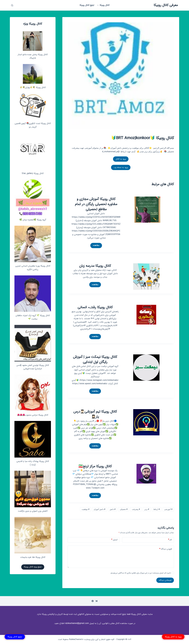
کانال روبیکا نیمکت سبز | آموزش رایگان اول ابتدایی (95, 360)
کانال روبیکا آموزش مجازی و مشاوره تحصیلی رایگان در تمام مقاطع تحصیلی (96, 204)
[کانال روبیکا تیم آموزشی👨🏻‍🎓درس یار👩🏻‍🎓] (146, 422)
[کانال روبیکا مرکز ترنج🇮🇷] (146, 473)
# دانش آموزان (99, 509)
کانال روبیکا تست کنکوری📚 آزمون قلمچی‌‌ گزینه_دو (33, 125)
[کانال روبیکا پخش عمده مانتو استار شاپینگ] (33, 41)
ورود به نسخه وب (121, 167)
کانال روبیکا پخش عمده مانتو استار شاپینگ (33, 56)
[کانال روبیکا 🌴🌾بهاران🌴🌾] (33, 74)
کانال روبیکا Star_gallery (33, 173)
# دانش (113, 509)
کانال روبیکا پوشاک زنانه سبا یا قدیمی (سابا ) (33, 463)
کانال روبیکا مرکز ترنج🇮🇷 (95, 466)
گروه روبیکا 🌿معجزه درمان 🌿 (33, 220)
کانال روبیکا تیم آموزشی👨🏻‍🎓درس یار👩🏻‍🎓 (95, 414)
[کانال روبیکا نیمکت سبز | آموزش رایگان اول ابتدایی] (146, 367)
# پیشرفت (136, 509)
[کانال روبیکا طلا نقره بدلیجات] (33, 535)
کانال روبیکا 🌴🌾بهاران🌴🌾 (33, 87)
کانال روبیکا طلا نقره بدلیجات (33, 557)
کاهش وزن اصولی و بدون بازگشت (33, 511)
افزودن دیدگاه (166, 549)
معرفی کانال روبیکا (166, 5)
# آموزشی (168, 509)
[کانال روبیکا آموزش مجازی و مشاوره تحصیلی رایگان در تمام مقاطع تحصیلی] (147, 209)
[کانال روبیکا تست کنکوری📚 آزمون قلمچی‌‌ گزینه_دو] (33, 107)
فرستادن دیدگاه (165, 580)
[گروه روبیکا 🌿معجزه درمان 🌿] (33, 198)
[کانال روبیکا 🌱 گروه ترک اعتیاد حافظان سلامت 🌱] (33, 294)
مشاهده (95, 246)
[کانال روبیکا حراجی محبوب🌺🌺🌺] (33, 393)
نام (170, 540)
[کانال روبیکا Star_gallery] (33, 151)
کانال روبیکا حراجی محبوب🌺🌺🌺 (33, 415)
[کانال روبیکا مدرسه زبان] (146, 276)
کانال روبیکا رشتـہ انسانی (95, 307)
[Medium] (97, 601)
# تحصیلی (124, 509)
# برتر (147, 509)
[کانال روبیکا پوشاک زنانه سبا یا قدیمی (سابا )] (33, 439)
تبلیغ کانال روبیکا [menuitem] (87, 5)
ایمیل (114, 540)
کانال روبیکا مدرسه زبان (95, 266)
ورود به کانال (121, 159)
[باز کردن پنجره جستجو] (12, 5)
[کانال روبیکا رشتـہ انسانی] (146, 315)
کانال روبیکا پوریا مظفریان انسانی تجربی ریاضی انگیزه (33, 268)
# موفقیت (86, 509)
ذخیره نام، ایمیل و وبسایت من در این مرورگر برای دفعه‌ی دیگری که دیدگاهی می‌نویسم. (141, 573)
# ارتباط (157, 509)
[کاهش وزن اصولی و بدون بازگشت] (33, 489)
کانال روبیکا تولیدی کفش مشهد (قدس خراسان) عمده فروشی (33, 367)
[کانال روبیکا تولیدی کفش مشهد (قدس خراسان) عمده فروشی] (33, 343)
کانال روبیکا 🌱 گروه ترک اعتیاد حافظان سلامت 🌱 (33, 317)
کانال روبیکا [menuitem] (103, 5)
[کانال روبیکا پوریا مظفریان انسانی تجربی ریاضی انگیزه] (33, 244)
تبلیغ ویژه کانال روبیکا (33, 567)
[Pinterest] (93, 601)
